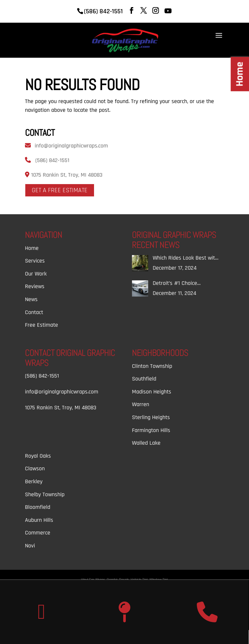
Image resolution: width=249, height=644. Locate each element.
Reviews (35, 286)
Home (32, 248)
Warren (141, 404)
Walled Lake (146, 443)
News (31, 299)
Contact (34, 312)
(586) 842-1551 (52, 160)
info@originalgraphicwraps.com (71, 146)
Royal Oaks (38, 456)
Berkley (34, 481)
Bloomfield (38, 507)
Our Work (36, 274)
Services (35, 261)
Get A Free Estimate (60, 190)
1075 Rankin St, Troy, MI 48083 (66, 175)
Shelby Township (45, 494)
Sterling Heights (151, 417)
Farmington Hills (151, 430)
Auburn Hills (39, 520)
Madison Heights (152, 392)
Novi (30, 546)
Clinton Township (152, 366)
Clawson (35, 468)
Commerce (38, 533)
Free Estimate (41, 325)
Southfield (144, 379)
